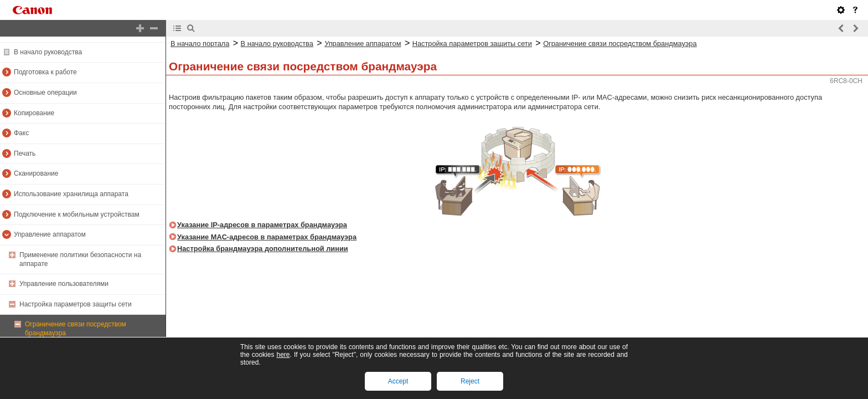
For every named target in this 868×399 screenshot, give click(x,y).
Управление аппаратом (50, 234)
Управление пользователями (64, 284)
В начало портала (200, 44)
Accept (398, 381)
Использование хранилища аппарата (71, 194)
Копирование (34, 113)
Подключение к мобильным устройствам (77, 214)
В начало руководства (48, 52)
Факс (21, 133)
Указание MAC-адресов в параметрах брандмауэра (267, 237)
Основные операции (45, 93)
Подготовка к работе (45, 72)
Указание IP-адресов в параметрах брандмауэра (262, 225)
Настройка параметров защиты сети (76, 304)
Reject (470, 381)
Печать (25, 154)
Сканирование (36, 173)
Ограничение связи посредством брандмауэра (620, 44)
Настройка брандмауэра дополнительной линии (263, 249)
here (283, 355)
